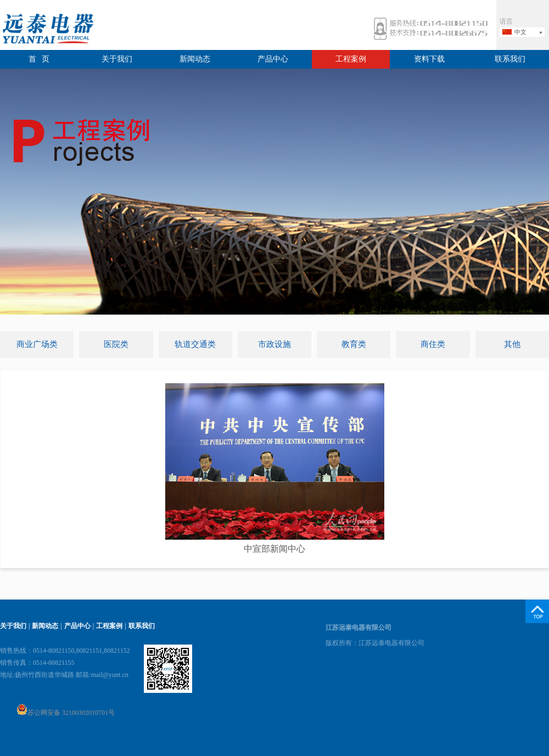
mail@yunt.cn (110, 675)
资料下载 (429, 59)
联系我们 (510, 59)
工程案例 (351, 59)
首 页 (39, 59)
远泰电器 (47, 30)
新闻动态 (195, 59)
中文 (520, 32)
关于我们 (117, 59)
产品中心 (273, 59)
